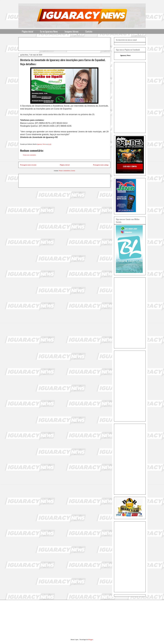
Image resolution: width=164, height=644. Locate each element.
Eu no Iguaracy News (49, 31)
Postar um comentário (29, 155)
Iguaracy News (125, 55)
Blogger (91, 640)
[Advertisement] (75, 43)
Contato (89, 31)
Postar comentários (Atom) (67, 171)
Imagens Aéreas (72, 31)
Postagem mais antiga (101, 165)
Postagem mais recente (28, 165)
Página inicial (28, 31)
